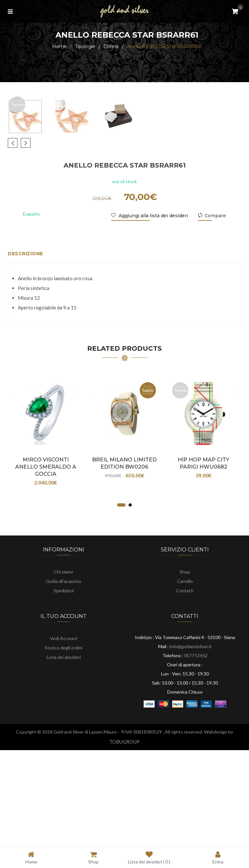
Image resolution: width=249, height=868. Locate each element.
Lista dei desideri (64, 755)
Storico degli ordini (64, 745)
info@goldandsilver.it (191, 744)
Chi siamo (64, 669)
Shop (185, 669)
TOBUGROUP (124, 839)
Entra (218, 857)
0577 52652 (196, 753)
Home (59, 46)
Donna (111, 46)
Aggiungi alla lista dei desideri (153, 313)
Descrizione (25, 351)
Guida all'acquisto (64, 679)
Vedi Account (64, 736)
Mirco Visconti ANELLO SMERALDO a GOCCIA (46, 564)
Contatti (185, 688)
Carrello (185, 679)
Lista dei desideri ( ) (149, 857)
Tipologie (85, 46)
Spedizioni (64, 688)
